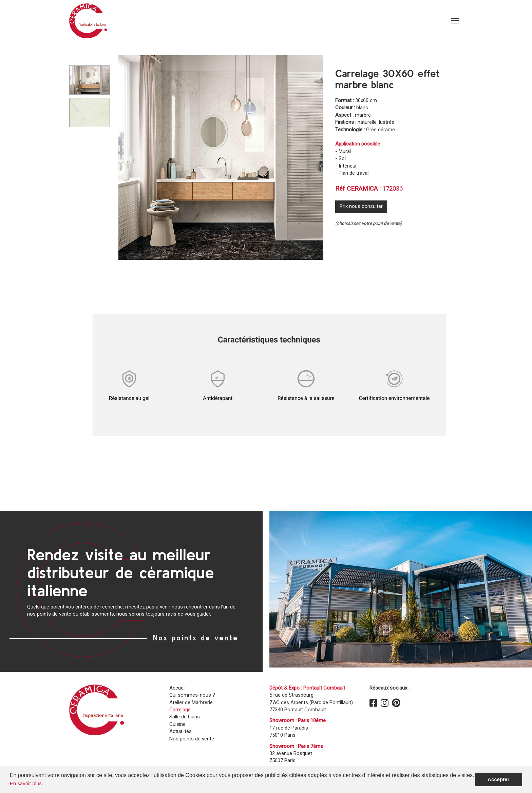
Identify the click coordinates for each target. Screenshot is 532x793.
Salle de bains (185, 717)
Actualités (180, 731)
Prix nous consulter (361, 206)
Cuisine (177, 724)
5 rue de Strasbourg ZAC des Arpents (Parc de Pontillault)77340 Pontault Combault (311, 702)
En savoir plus (26, 783)
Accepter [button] (498, 779)
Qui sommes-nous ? (192, 695)
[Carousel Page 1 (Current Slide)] (90, 80)
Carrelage (180, 710)
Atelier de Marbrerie (191, 702)
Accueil (177, 688)
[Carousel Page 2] (90, 113)
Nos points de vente (196, 638)
